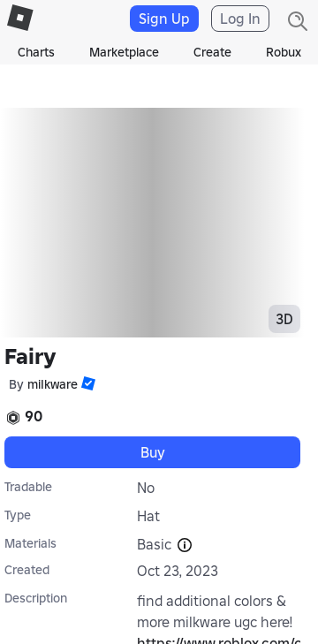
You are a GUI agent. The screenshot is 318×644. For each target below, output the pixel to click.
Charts (36, 52)
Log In (240, 19)
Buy (153, 452)
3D (284, 319)
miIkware (53, 384)
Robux (284, 52)
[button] (87, 383)
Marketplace (124, 52)
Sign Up (164, 19)
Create (212, 52)
